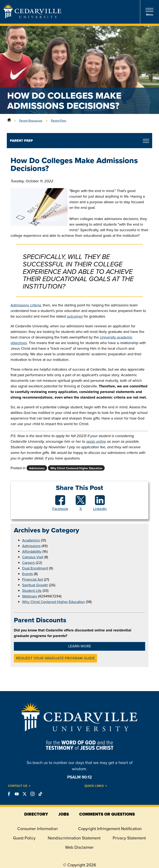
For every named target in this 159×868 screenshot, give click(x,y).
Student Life (32, 591)
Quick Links (94, 786)
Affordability (32, 551)
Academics (31, 540)
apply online (96, 441)
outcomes (75, 316)
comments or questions (107, 814)
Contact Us (18, 786)
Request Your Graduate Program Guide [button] (55, 658)
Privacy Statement (129, 838)
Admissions (31, 546)
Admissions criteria (26, 305)
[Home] (9, 121)
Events (27, 574)
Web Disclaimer (79, 847)
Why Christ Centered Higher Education (53, 602)
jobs (64, 814)
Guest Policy (24, 838)
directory (36, 814)
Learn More (80, 646)
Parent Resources (31, 121)
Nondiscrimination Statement (74, 838)
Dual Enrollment (35, 568)
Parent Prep (59, 121)
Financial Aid (32, 579)
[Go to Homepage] (32, 17)
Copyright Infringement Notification (110, 829)
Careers (28, 563)
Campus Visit (33, 557)
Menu (149, 12)
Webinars (30, 596)
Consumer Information (38, 829)
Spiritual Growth (35, 585)
